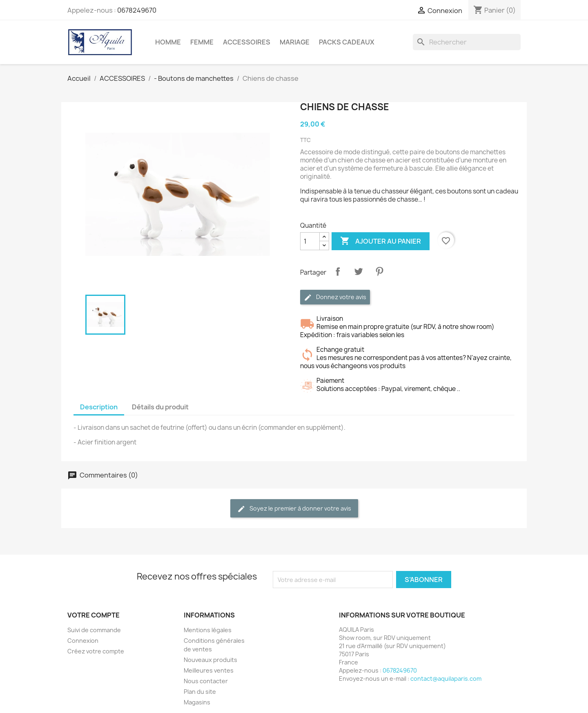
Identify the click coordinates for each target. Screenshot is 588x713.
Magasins (197, 702)
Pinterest (379, 271)
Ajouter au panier (381, 241)
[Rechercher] (467, 42)
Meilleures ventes (209, 670)
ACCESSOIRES (247, 42)
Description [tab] (99, 407)
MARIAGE (295, 42)
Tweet (359, 271)
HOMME (168, 42)
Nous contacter (206, 681)
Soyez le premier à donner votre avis (294, 509)
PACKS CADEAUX (347, 42)
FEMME (202, 42)
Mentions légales (208, 630)
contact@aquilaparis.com (446, 679)
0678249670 (137, 10)
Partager (338, 271)
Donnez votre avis (335, 297)
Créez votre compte (96, 651)
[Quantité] (310, 241)
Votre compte (94, 615)
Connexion (83, 641)
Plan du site (200, 692)
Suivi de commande (94, 630)
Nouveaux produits (210, 660)
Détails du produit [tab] (160, 407)
